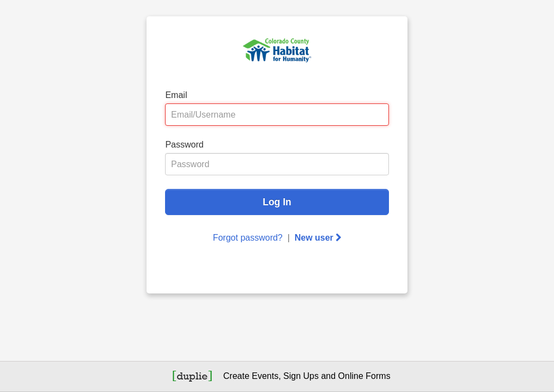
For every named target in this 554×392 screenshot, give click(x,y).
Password (184, 145)
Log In (277, 202)
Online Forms (364, 376)
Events (265, 376)
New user (318, 238)
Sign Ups (301, 376)
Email (176, 95)
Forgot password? (248, 238)
